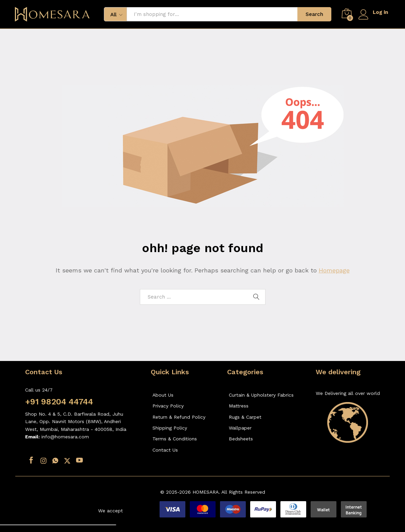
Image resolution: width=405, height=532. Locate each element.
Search (314, 14)
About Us (163, 395)
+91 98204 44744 (59, 402)
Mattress (239, 406)
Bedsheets (241, 439)
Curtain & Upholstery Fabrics (261, 395)
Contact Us (165, 450)
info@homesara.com (65, 437)
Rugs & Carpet (245, 417)
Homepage (334, 270)
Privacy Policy (168, 406)
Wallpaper (240, 428)
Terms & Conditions (175, 439)
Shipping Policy (170, 428)
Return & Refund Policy (179, 417)
